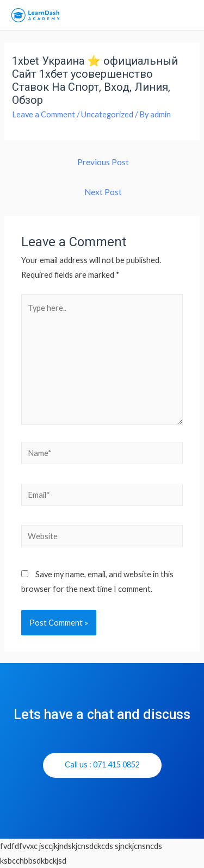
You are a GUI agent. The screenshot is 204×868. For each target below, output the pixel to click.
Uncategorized (107, 114)
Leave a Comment (44, 114)
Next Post (103, 192)
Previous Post (103, 162)
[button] (102, 765)
